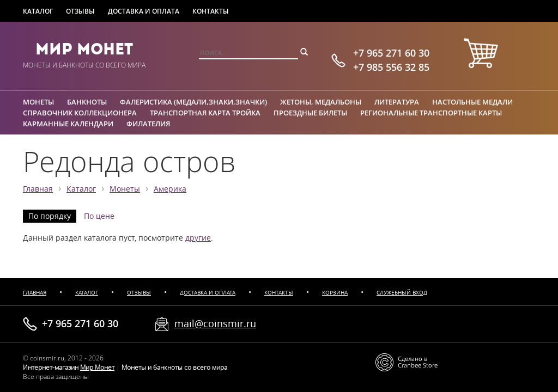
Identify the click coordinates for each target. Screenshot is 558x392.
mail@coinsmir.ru (215, 323)
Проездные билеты (310, 113)
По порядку (50, 216)
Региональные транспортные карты (431, 113)
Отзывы (80, 11)
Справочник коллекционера (80, 113)
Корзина (335, 293)
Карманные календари (68, 124)
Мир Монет (84, 49)
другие (198, 238)
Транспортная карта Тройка (205, 113)
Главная (38, 189)
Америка (170, 189)
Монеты (38, 102)
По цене (99, 216)
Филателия (148, 124)
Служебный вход (402, 293)
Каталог (38, 11)
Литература (397, 102)
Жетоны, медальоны (321, 102)
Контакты (211, 11)
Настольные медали (472, 102)
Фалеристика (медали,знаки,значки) (193, 102)
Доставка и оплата (144, 11)
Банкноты (87, 102)
